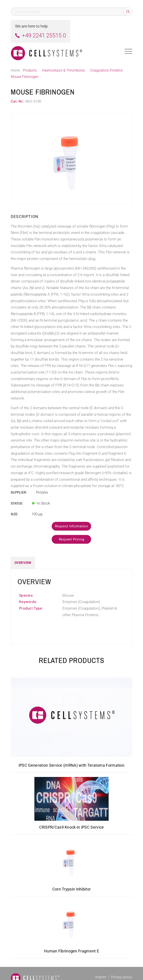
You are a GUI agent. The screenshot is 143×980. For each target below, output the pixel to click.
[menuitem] (128, 51)
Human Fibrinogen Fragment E (71, 951)
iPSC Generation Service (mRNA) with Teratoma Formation (71, 765)
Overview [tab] (23, 563)
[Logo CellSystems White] (59, 51)
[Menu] (128, 51)
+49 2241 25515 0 (44, 35)
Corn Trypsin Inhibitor (72, 889)
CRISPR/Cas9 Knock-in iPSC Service (72, 827)
